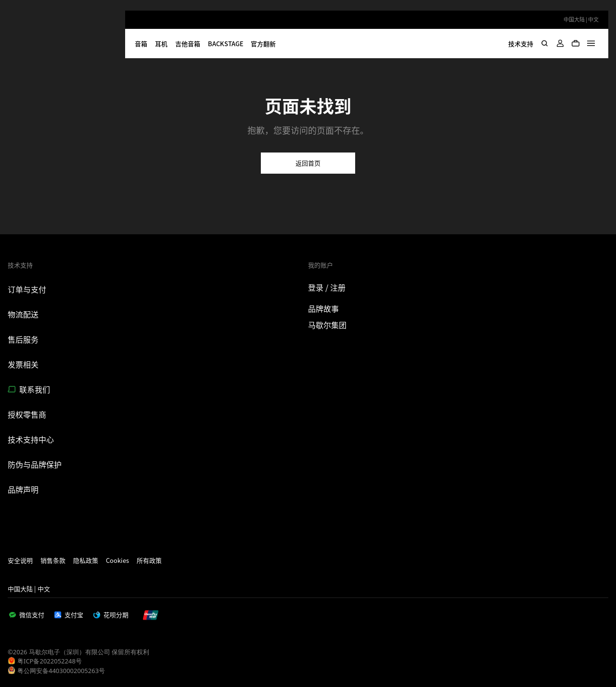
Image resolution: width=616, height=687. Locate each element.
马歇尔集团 (327, 325)
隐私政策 (86, 560)
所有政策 (149, 560)
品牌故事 (323, 308)
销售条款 (53, 560)
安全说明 (20, 560)
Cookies (117, 560)
